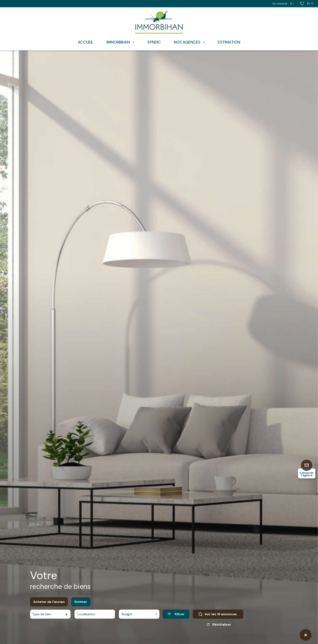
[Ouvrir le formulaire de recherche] (176, 616)
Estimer (81, 603)
